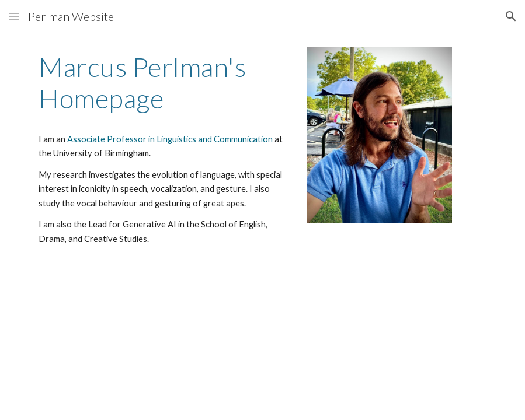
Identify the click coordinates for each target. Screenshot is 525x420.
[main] (165, 149)
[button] (14, 16)
